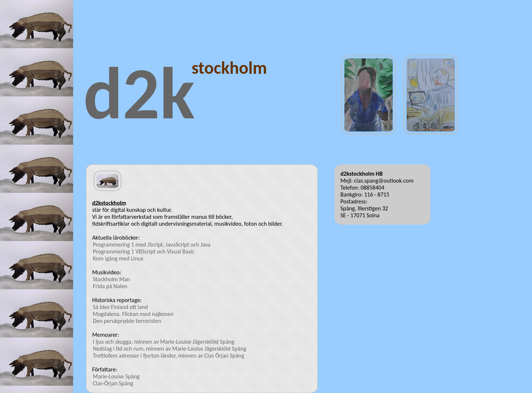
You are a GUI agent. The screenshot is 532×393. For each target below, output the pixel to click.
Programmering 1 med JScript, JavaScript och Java (152, 245)
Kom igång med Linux (118, 258)
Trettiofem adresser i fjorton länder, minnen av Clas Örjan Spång (169, 356)
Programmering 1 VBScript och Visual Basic (144, 251)
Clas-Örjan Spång (113, 383)
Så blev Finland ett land (120, 307)
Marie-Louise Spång (116, 376)
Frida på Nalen (110, 286)
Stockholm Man (112, 279)
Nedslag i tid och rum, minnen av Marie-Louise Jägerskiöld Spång (169, 349)
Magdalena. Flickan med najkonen (133, 314)
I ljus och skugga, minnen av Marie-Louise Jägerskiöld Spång (164, 342)
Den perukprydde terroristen (127, 321)
